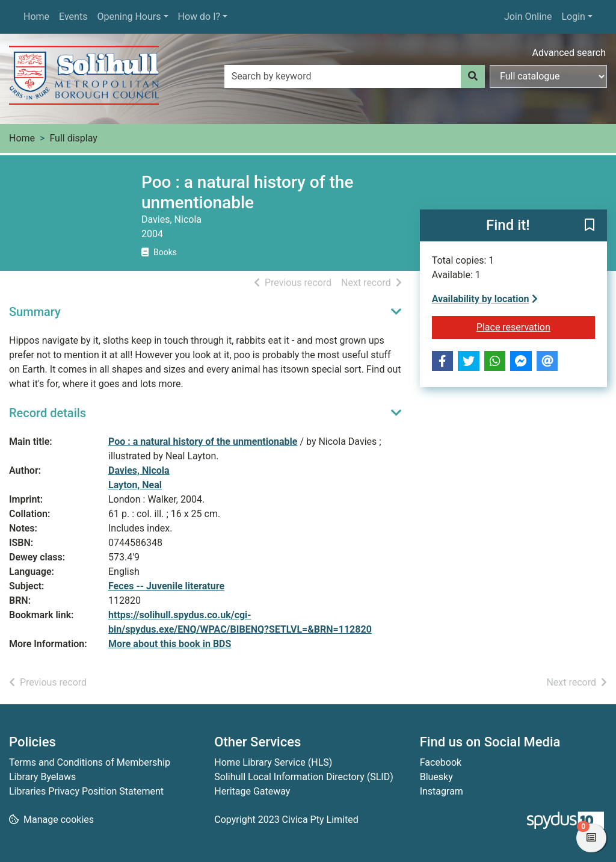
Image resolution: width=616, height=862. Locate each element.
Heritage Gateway (252, 791)
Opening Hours (129, 17)
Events (73, 17)
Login (573, 17)
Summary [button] (35, 312)
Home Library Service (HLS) (273, 762)
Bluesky (436, 777)
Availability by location (485, 299)
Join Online (528, 17)
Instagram (442, 791)
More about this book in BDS (170, 644)
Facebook (441, 762)
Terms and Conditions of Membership (90, 762)
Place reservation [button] (536, 326)
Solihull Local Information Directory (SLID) (303, 777)
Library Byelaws (42, 777)
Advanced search (569, 53)
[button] (590, 226)
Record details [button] (48, 413)
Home (36, 17)
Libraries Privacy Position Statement (86, 791)
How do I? (199, 17)
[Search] (473, 76)
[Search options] (548, 76)
